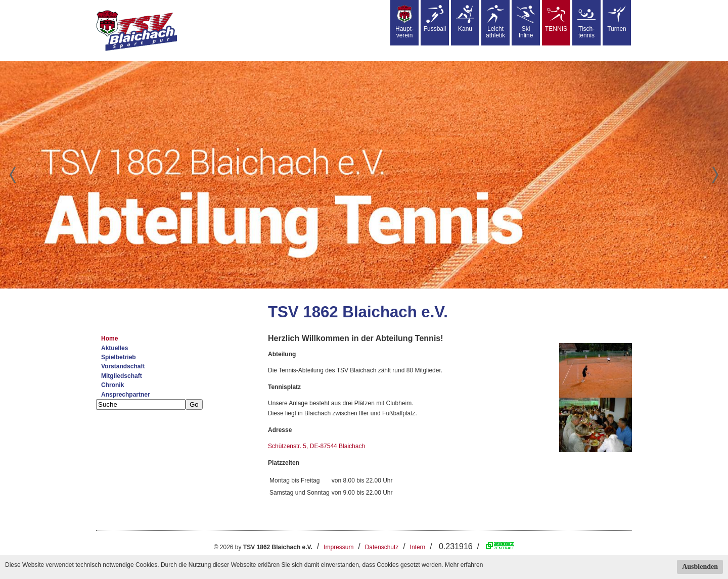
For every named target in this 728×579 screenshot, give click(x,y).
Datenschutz (382, 547)
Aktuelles (115, 348)
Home (109, 339)
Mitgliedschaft (122, 376)
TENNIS (556, 19)
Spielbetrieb (119, 357)
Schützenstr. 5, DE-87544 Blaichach (316, 446)
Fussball (435, 19)
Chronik (112, 385)
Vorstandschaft (123, 366)
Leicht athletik (495, 22)
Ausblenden (700, 567)
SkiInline (526, 22)
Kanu (465, 19)
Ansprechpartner (126, 395)
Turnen (617, 19)
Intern (418, 547)
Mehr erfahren (464, 565)
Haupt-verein (404, 22)
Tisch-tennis (586, 22)
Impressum (338, 547)
